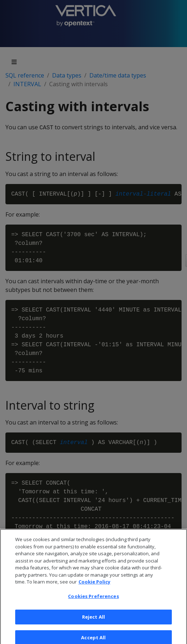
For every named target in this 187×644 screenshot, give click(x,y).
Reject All (93, 620)
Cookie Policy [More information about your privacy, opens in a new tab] (94, 585)
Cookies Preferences (93, 599)
